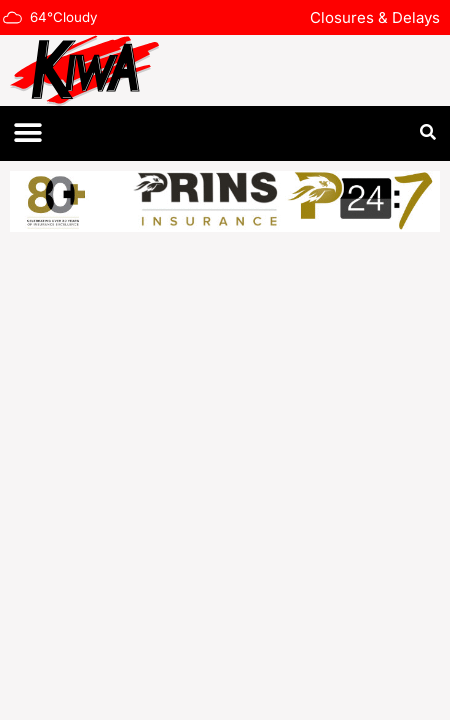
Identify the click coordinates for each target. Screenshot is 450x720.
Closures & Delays (375, 17)
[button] (27, 133)
